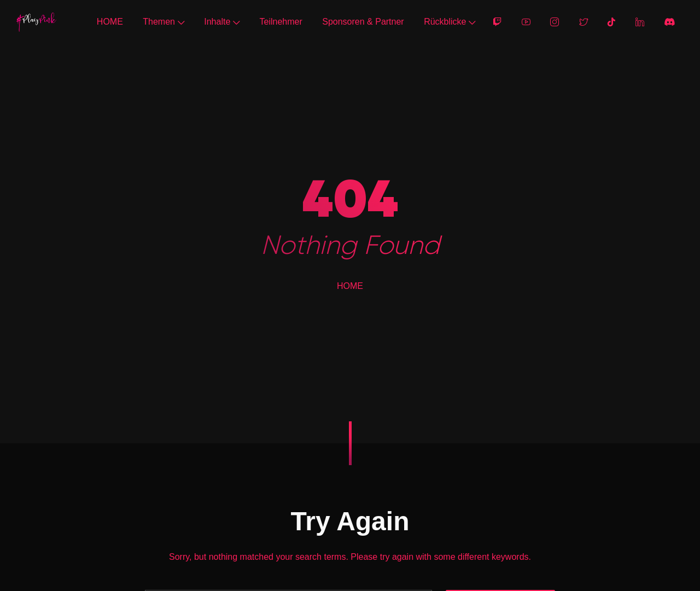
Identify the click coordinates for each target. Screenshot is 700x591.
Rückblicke (450, 22)
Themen (164, 22)
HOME (110, 22)
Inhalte (222, 22)
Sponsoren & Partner (363, 22)
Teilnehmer (281, 22)
